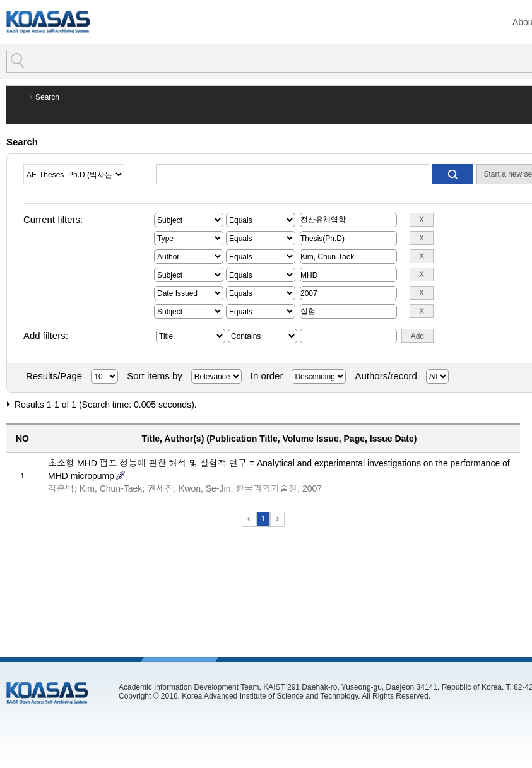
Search (47, 97)
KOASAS (48, 22)
